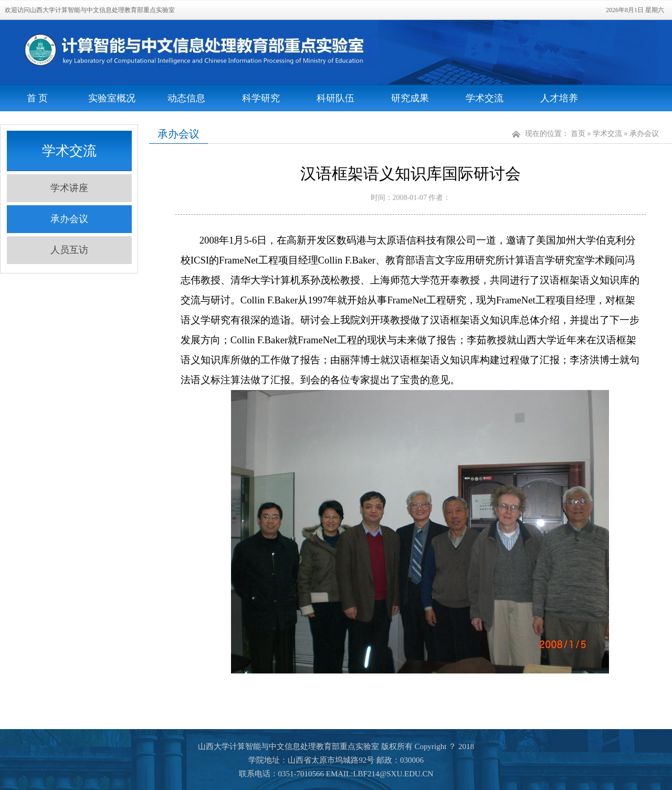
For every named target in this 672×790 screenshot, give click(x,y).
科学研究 (261, 98)
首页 (578, 134)
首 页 (38, 98)
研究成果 (410, 98)
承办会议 (69, 219)
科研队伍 (335, 98)
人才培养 (559, 98)
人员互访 (69, 250)
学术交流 (485, 98)
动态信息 (186, 98)
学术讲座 (69, 188)
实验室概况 (112, 98)
